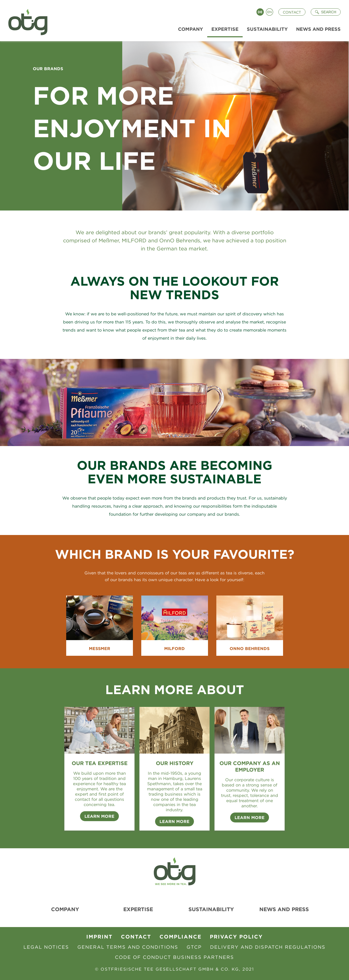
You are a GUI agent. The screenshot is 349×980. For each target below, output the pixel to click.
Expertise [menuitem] (225, 29)
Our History (175, 763)
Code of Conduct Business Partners (174, 957)
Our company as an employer (250, 766)
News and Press (284, 909)
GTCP (194, 947)
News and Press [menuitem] (318, 29)
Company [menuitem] (191, 29)
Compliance (180, 937)
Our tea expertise (100, 763)
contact (136, 937)
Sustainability (211, 909)
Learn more (174, 821)
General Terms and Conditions (128, 947)
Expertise (138, 909)
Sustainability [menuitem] (267, 29)
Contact (292, 12)
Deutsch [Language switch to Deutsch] (260, 12)
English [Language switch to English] (270, 12)
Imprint (99, 937)
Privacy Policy (236, 937)
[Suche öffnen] (326, 12)
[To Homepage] (26, 21)
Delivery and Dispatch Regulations (268, 947)
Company (65, 909)
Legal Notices (46, 947)
